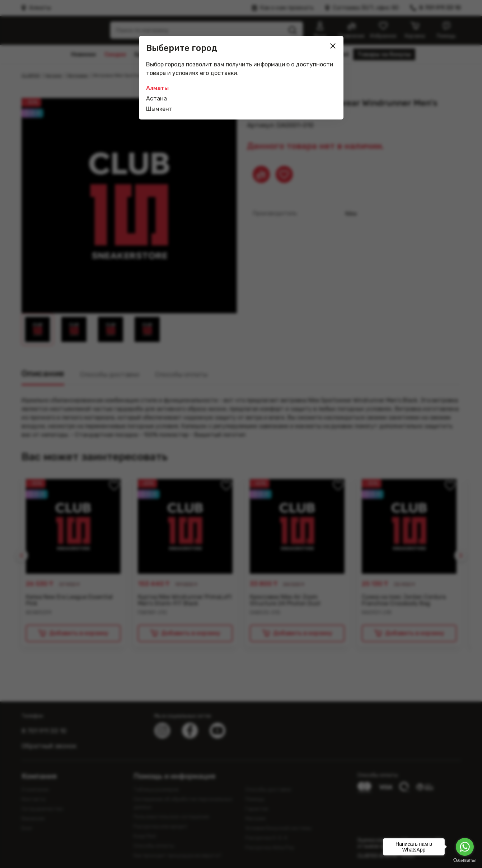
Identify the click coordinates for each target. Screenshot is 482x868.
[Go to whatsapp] (465, 847)
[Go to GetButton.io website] (465, 861)
